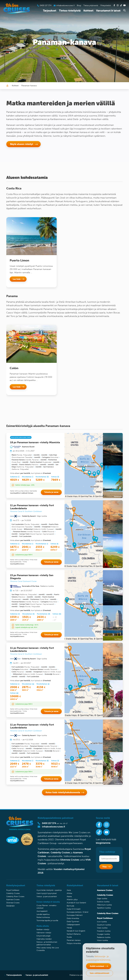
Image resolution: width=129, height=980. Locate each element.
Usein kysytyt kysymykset (47, 893)
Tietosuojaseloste (14, 975)
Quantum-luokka (104, 925)
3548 (39, 767)
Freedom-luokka (104, 931)
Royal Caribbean (13, 890)
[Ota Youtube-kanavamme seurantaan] (106, 832)
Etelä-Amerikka (73, 918)
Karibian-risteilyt (43, 929)
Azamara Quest (28, 447)
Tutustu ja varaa (51, 492)
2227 (14, 767)
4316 (40, 690)
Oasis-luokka (102, 928)
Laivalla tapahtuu (43, 914)
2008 (15, 687)
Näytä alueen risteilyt (22, 144)
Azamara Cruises (13, 900)
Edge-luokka (102, 899)
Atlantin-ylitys (72, 900)
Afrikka (69, 893)
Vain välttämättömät (99, 973)
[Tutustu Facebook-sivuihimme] (114, 5)
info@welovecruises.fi (53, 827)
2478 (26, 764)
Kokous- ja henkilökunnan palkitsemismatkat (47, 943)
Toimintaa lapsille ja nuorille (47, 921)
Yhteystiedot (106, 5)
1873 (14, 547)
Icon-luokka (102, 922)
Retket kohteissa (43, 917)
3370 (40, 764)
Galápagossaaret (73, 925)
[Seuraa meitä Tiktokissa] (99, 832)
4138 (41, 687)
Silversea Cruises (70, 860)
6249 (55, 547)
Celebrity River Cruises (15, 897)
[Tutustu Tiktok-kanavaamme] (121, 5)
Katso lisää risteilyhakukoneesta (63, 792)
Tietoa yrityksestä (91, 5)
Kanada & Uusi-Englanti (76, 931)
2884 (40, 620)
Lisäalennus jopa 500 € (24, 555)
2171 (26, 620)
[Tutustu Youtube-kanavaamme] (124, 5)
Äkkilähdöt (10, 906)
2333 (40, 547)
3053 (25, 690)
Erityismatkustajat (43, 936)
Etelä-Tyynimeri (73, 922)
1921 (27, 617)
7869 (56, 480)
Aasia (69, 890)
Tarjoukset (50, 10)
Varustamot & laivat (108, 10)
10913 (14, 699)
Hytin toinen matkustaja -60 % (27, 625)
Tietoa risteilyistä (70, 10)
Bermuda (70, 906)
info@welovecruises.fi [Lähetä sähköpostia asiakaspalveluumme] (65, 5)
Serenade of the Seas (31, 586)
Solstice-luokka (103, 902)
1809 (14, 620)
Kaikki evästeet (97, 966)
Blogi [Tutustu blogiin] (79, 5)
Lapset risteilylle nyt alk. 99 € (26, 627)
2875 (26, 687)
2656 (25, 767)
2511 (39, 550)
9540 (55, 767)
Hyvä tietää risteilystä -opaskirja (49, 890)
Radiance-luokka (104, 937)
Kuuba (69, 937)
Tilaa (104, 867)
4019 (15, 480)
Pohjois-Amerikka (74, 943)
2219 (25, 550)
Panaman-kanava (74, 940)
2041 (26, 547)
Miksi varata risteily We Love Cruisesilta (48, 949)
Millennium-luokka (104, 905)
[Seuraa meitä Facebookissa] (99, 825)
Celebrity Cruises (60, 853)
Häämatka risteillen (44, 939)
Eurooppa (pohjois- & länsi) (78, 912)
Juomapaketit (42, 911)
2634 (41, 617)
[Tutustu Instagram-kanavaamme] (118, 5)
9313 (55, 764)
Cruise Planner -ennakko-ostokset (47, 907)
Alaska (69, 897)
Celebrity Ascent (29, 516)
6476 (54, 550)
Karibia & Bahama (74, 934)
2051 (14, 550)
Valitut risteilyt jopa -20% (25, 485)
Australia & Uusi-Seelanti (76, 903)
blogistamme (103, 843)
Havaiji (69, 928)
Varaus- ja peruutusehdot (47, 897)
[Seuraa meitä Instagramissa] (106, 825)
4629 (26, 480)
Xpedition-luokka (104, 908)
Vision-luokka (102, 940)
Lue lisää (17, 279)
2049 (15, 764)
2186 (14, 690)
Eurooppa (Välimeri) (75, 915)
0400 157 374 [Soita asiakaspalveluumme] (46, 5)
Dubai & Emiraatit (74, 909)
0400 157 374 (49, 823)
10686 (15, 696)
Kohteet (88, 10)
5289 (40, 480)
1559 (14, 617)
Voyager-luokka (103, 934)
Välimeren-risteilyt (44, 933)
